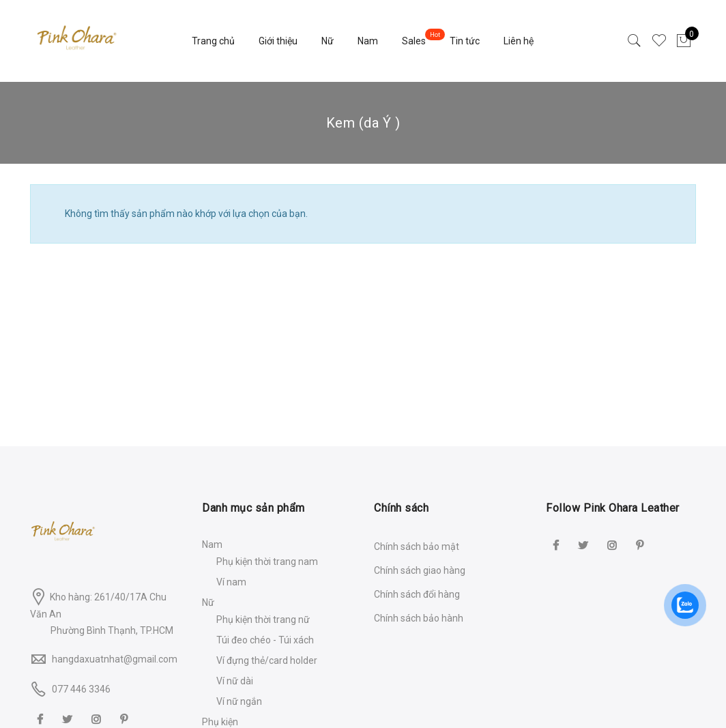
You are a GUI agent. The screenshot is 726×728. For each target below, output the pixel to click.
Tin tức (465, 41)
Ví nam (231, 582)
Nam (368, 41)
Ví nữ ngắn (239, 701)
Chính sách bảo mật (417, 547)
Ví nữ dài (235, 681)
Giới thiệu (278, 41)
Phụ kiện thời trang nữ (263, 620)
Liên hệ (519, 41)
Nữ (328, 41)
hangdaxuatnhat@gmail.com (115, 659)
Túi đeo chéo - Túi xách (265, 640)
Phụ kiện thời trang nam (267, 562)
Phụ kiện (220, 722)
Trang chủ (213, 41)
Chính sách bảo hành (419, 618)
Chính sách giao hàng (420, 570)
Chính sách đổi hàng (417, 594)
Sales (414, 41)
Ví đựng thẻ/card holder (267, 660)
